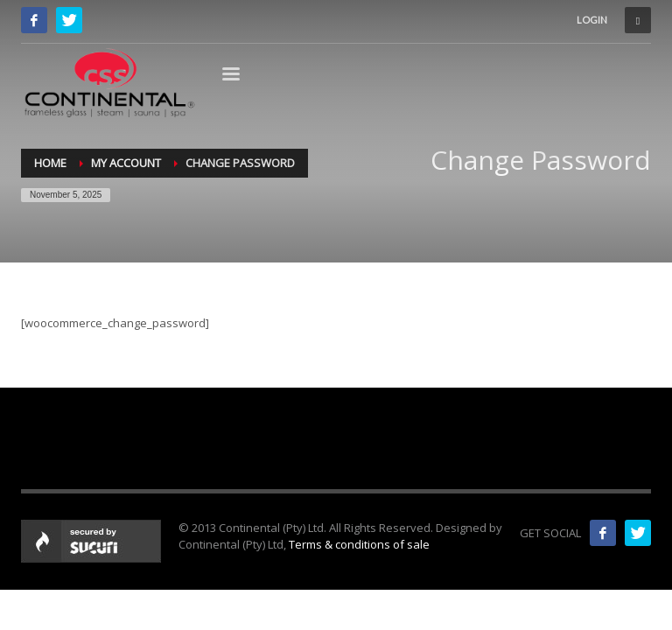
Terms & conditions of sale (359, 544)
